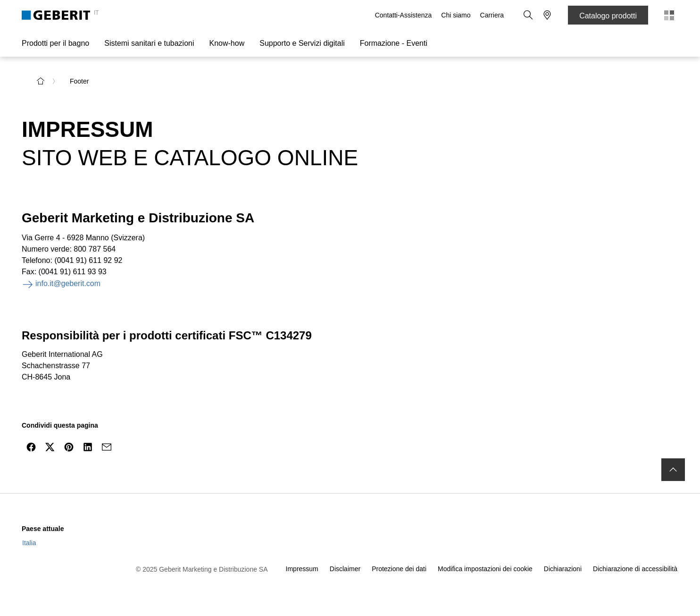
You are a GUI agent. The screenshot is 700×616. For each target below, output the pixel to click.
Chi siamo (456, 15)
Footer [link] (79, 81)
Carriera (492, 15)
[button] (528, 15)
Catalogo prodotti (608, 16)
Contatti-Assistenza (404, 15)
